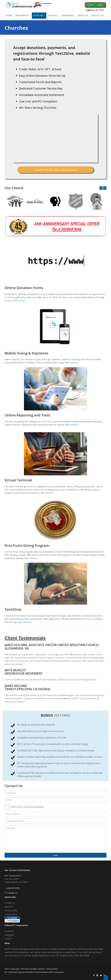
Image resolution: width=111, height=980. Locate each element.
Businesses (68, 15)
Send (55, 855)
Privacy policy (11, 910)
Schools (53, 15)
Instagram (9, 935)
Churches (39, 15)
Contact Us (97, 15)
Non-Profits (23, 15)
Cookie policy (11, 914)
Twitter (8, 939)
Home (9, 15)
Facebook (9, 931)
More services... (20, 301)
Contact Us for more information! (56, 170)
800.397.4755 (13, 888)
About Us (83, 15)
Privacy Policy (52, 969)
